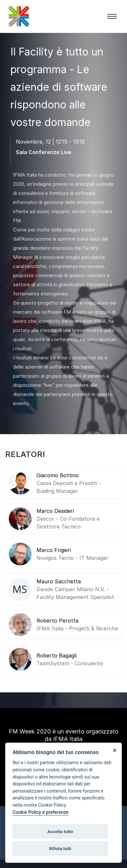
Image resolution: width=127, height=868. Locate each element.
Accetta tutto (60, 831)
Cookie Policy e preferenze (40, 812)
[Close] (114, 750)
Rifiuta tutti (60, 848)
